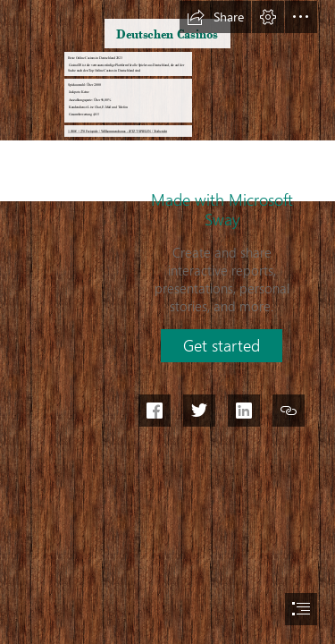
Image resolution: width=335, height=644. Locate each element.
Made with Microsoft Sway (222, 209)
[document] (167, 322)
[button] (215, 17)
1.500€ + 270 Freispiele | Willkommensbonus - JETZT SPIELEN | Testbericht (117, 131)
